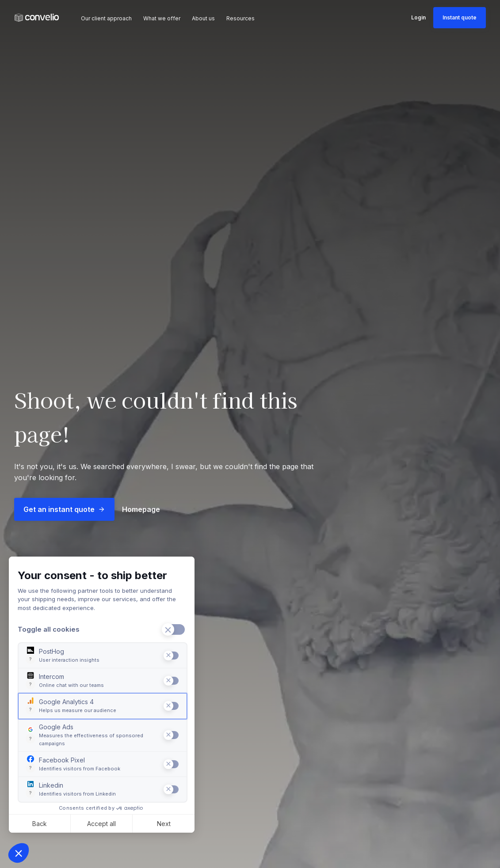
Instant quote (460, 17)
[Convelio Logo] (37, 18)
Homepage (141, 509)
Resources (240, 18)
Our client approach (106, 18)
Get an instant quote (64, 509)
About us (203, 18)
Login (418, 17)
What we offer (162, 18)
